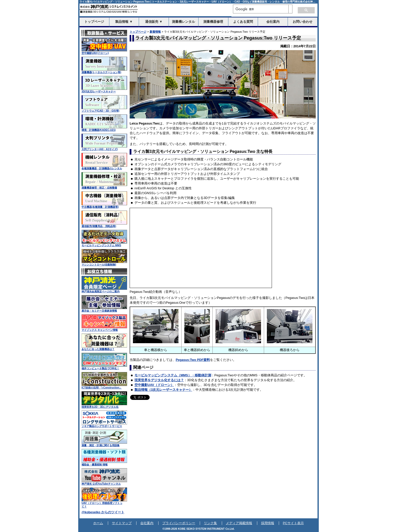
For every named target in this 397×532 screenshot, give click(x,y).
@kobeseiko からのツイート (103, 512)
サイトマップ (122, 523)
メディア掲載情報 (239, 523)
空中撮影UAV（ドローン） (154, 385)
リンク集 (210, 523)
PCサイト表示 (293, 523)
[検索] (261, 9)
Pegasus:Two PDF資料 (193, 360)
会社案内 (147, 523)
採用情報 (268, 523)
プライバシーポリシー (179, 523)
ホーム (98, 523)
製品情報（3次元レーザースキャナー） (163, 390)
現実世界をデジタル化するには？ (159, 380)
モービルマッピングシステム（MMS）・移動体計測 (173, 375)
